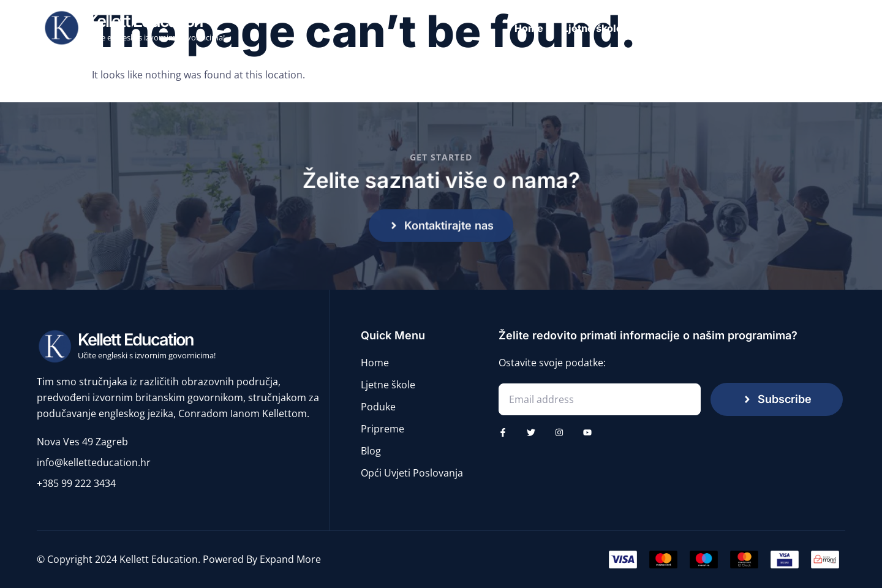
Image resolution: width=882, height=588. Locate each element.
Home (529, 28)
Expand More (290, 559)
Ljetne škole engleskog (619, 28)
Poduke (713, 28)
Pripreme (774, 28)
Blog (827, 28)
